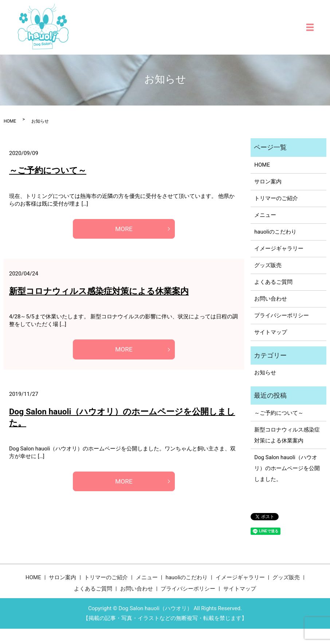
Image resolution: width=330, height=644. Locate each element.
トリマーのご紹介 (276, 198)
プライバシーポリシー (282, 315)
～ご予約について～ (48, 170)
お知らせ (265, 373)
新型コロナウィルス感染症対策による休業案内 (99, 291)
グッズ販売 (268, 265)
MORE (124, 229)
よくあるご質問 (273, 282)
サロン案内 (268, 182)
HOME (10, 121)
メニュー (265, 215)
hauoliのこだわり (275, 232)
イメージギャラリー (279, 249)
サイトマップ (271, 332)
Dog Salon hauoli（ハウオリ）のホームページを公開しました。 (287, 468)
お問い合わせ (271, 299)
